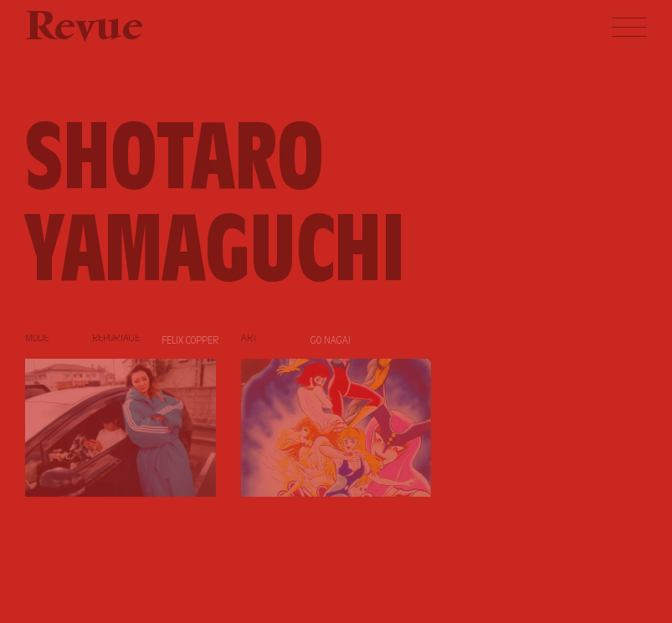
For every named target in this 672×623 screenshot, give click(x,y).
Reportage (116, 339)
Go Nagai (331, 341)
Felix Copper (190, 341)
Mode (37, 339)
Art (249, 339)
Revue (84, 29)
